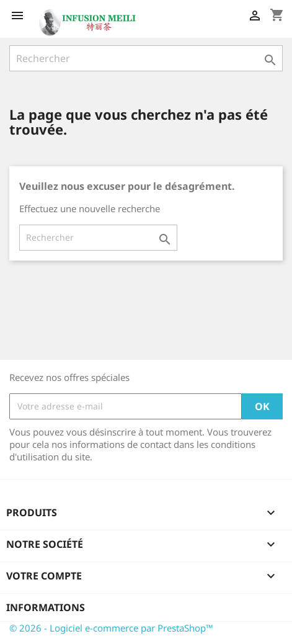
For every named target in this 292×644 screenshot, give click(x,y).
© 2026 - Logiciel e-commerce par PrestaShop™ (111, 628)
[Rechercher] (146, 58)
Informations (46, 607)
